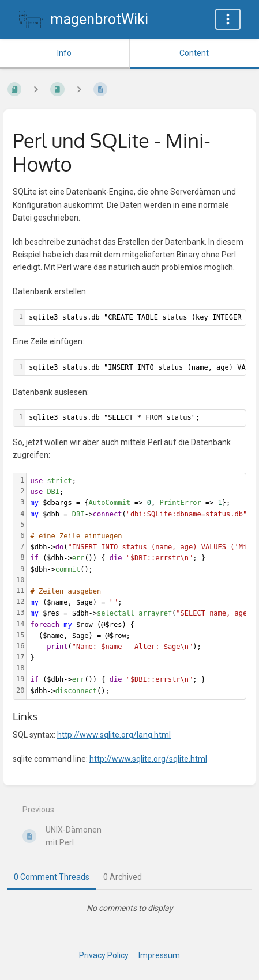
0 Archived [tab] (123, 877)
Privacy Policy (104, 955)
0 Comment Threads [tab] (52, 877)
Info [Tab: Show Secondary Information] (64, 53)
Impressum (159, 955)
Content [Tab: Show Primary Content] (194, 53)
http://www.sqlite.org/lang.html (114, 735)
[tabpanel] (129, 908)
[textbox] (136, 418)
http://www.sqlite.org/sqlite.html (148, 759)
